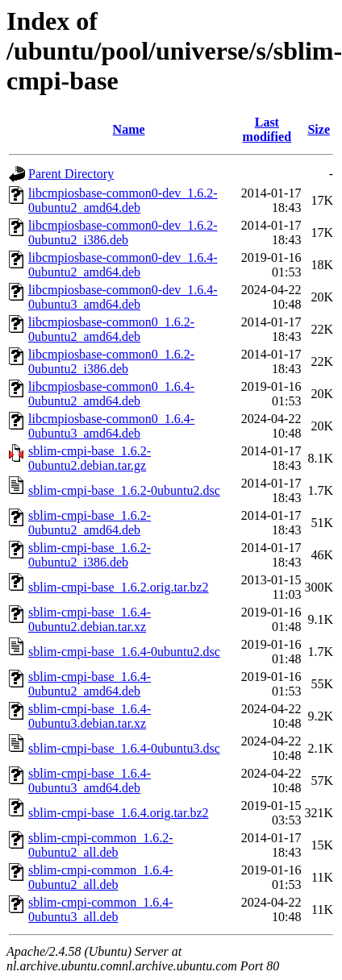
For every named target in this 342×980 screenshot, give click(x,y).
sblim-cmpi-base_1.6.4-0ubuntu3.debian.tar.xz (90, 716)
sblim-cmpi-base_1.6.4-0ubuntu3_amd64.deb (90, 781)
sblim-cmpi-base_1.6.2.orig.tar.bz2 (119, 587)
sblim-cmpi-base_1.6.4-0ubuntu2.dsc (124, 652)
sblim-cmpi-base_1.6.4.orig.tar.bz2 (119, 813)
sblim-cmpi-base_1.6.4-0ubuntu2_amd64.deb (90, 684)
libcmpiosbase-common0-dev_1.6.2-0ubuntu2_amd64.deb (123, 200)
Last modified (267, 129)
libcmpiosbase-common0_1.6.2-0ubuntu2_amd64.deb (111, 329)
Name (129, 129)
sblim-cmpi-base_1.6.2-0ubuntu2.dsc (124, 490)
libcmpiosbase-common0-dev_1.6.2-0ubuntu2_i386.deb (123, 233)
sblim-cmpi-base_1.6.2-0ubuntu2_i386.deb (90, 555)
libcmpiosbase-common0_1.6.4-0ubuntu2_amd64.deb (111, 394)
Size (319, 129)
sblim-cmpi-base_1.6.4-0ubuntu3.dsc (124, 748)
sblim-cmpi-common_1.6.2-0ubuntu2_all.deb (101, 845)
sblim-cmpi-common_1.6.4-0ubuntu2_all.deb (101, 877)
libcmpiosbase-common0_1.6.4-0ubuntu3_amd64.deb (111, 426)
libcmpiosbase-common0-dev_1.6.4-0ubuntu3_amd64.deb (123, 297)
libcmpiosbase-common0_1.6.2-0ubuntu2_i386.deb (111, 361)
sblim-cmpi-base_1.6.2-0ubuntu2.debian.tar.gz (90, 458)
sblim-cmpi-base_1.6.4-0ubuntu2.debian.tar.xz (90, 619)
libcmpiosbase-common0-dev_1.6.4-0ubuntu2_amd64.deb (123, 265)
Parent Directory (71, 174)
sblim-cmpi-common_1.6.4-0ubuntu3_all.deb (101, 909)
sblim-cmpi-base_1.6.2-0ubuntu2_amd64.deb (90, 523)
